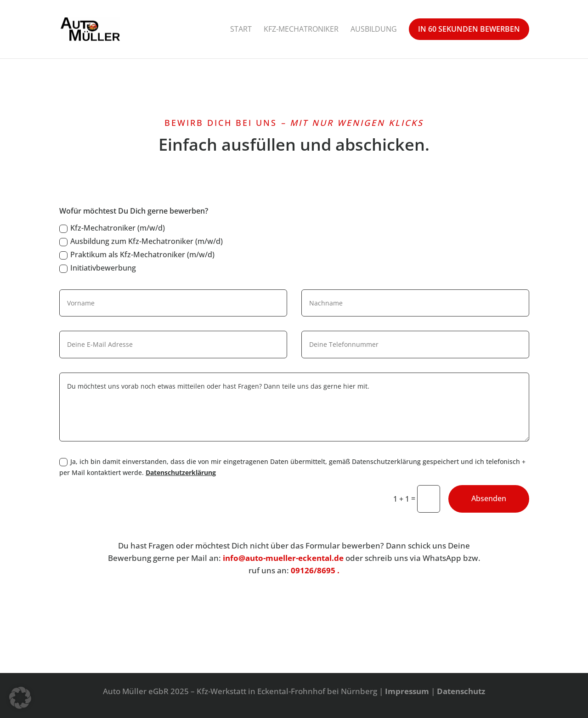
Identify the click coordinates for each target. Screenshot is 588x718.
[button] (20, 698)
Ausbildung (374, 29)
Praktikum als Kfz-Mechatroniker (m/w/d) (137, 254)
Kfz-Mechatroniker (301, 29)
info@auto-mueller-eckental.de (283, 558)
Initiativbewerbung (98, 268)
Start (241, 29)
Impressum (407, 691)
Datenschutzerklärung (181, 472)
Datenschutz (461, 691)
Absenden (489, 498)
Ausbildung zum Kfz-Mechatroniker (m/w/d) (141, 241)
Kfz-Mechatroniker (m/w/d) (112, 228)
